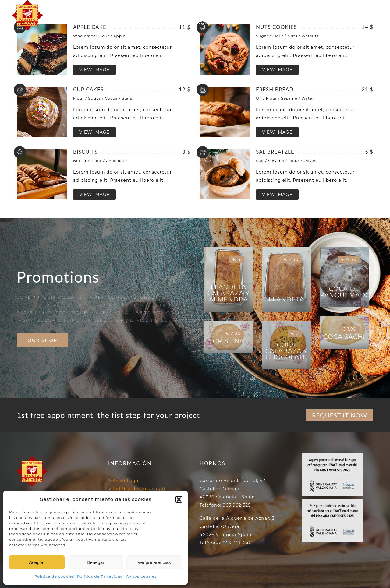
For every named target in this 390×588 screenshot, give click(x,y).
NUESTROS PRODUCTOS (195, 22)
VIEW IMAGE (94, 70)
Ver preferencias (154, 562)
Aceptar (37, 562)
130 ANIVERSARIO (255, 8)
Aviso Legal (126, 481)
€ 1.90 (349, 329)
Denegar (96, 562)
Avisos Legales (141, 576)
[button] (179, 499)
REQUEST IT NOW (340, 415)
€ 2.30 (233, 333)
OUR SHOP (42, 340)
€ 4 (237, 259)
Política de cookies (54, 576)
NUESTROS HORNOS (191, 8)
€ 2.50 (291, 259)
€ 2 (295, 333)
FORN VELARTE (131, 8)
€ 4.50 (349, 259)
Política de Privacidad (100, 576)
